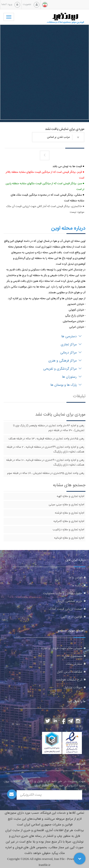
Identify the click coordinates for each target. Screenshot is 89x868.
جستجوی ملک (73, 656)
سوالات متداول (73, 688)
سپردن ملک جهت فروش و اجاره (62, 648)
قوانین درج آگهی (71, 617)
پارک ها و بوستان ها (66, 385)
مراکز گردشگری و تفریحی (62, 369)
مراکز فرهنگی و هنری (65, 361)
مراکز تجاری (71, 345)
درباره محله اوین (68, 228)
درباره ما (77, 585)
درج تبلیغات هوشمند (69, 680)
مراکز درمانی (71, 353)
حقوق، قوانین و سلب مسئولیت (63, 593)
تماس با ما (75, 578)
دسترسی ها (72, 337)
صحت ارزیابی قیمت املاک (66, 609)
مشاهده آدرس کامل (70, 672)
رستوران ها (72, 377)
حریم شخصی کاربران (69, 601)
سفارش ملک (74, 664)
